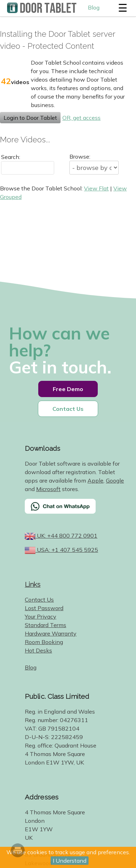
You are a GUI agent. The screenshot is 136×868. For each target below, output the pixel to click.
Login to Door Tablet (30, 118)
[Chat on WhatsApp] (77, 511)
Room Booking (44, 642)
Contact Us (68, 409)
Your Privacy (41, 616)
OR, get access (81, 118)
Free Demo (68, 389)
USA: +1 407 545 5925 (67, 550)
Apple (95, 480)
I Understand (70, 861)
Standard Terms (46, 625)
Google (115, 480)
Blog (94, 7)
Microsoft (48, 489)
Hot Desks (38, 650)
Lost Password (44, 608)
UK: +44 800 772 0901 (66, 536)
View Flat (96, 188)
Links (33, 584)
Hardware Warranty (51, 633)
